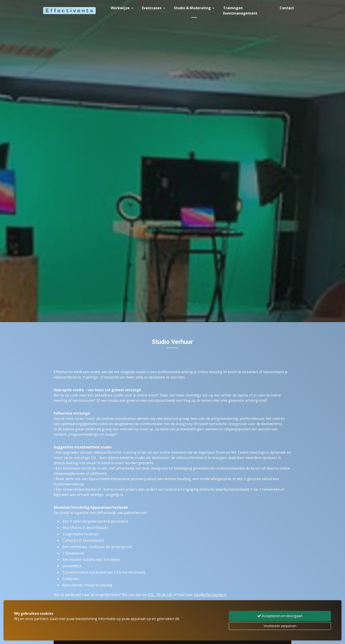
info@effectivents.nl (210, 595)
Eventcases (153, 8)
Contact (287, 8)
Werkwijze (122, 8)
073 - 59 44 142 (160, 595)
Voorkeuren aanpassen (280, 626)
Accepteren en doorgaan (280, 616)
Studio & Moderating (194, 8)
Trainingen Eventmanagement (240, 11)
